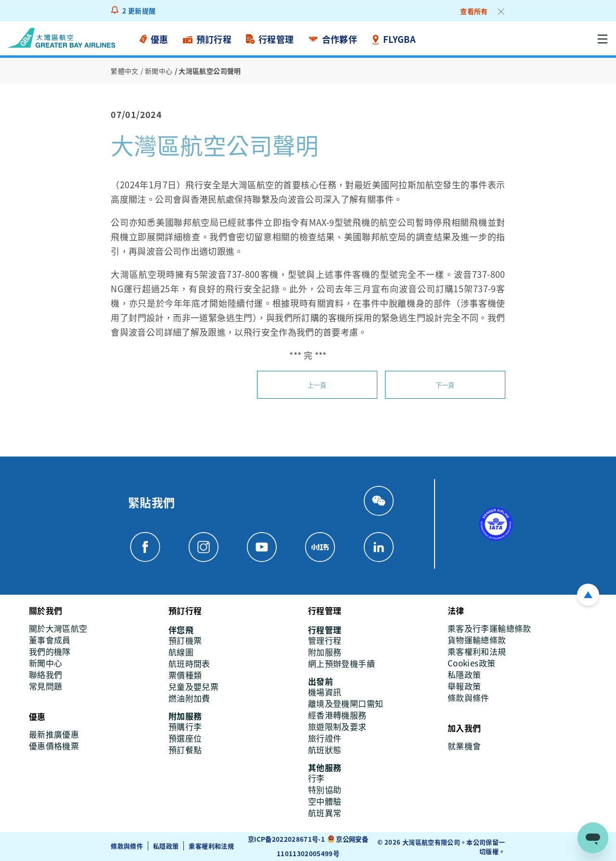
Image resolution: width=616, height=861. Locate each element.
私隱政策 (166, 845)
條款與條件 (127, 845)
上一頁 (317, 385)
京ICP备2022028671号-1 (286, 839)
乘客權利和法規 (212, 845)
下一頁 (445, 385)
